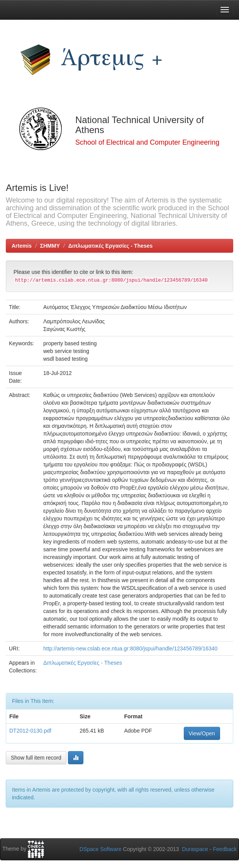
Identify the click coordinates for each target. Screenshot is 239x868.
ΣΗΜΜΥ (50, 246)
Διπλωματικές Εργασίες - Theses (111, 246)
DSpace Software (101, 849)
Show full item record (36, 758)
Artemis (22, 246)
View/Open (202, 733)
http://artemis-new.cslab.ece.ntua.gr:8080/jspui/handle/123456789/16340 (130, 648)
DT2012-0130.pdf (30, 731)
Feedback (225, 849)
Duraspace (195, 849)
